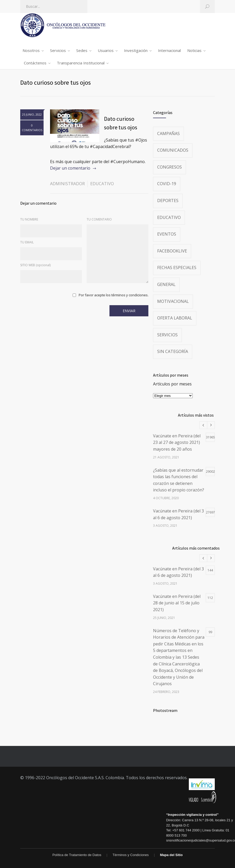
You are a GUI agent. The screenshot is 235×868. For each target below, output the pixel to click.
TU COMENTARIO (99, 219)
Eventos (167, 234)
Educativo (102, 184)
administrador (67, 184)
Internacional (169, 50)
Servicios (58, 50)
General (166, 284)
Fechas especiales (177, 268)
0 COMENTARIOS (32, 128)
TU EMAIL (27, 242)
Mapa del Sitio (171, 855)
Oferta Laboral (175, 318)
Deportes (168, 201)
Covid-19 (167, 184)
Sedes (82, 50)
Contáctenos (35, 63)
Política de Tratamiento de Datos (77, 855)
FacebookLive (172, 251)
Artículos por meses (172, 384)
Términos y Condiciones (131, 855)
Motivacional (173, 301)
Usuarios (106, 50)
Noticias (194, 50)
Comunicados (173, 150)
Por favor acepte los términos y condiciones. (113, 295)
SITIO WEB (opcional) (35, 265)
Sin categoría (173, 351)
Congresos (170, 167)
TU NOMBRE (29, 219)
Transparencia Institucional (81, 63)
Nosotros (31, 50)
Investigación (136, 50)
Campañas (168, 133)
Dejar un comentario (70, 168)
